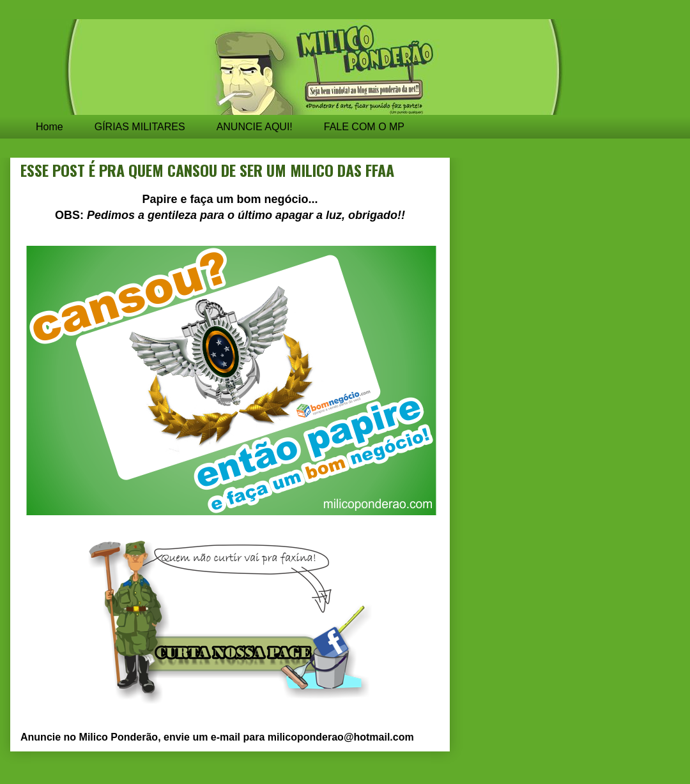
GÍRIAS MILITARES (140, 127)
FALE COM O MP (364, 127)
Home (50, 127)
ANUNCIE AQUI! (255, 127)
